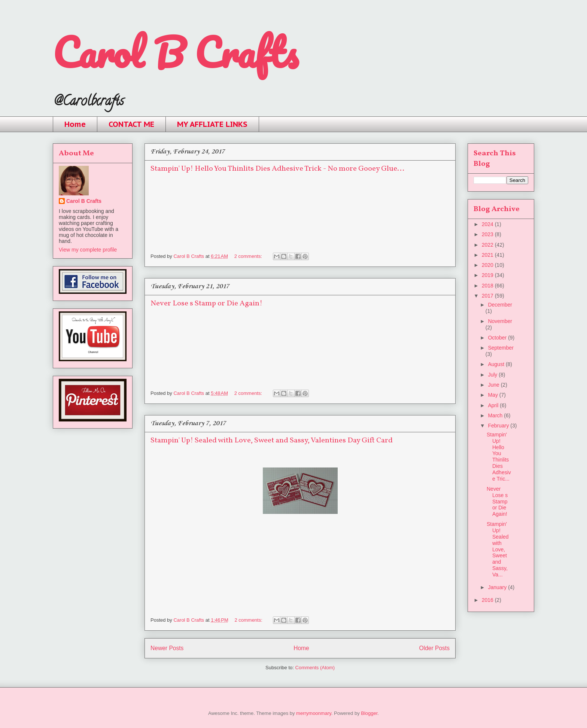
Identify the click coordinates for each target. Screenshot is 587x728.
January (498, 587)
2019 (488, 275)
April (494, 405)
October (498, 338)
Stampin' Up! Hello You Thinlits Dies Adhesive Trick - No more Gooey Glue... (277, 169)
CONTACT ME (131, 124)
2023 (488, 234)
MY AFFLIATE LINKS (212, 124)
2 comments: (249, 256)
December (500, 305)
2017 (488, 296)
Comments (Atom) (315, 668)
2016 (488, 600)
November (500, 321)
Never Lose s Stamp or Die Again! (206, 304)
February (499, 426)
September (501, 348)
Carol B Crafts (175, 52)
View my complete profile (88, 250)
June (494, 385)
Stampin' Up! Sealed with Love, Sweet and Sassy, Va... (498, 549)
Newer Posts (167, 648)
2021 (488, 255)
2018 (488, 286)
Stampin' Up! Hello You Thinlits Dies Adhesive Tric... (499, 457)
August (497, 364)
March (496, 415)
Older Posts (434, 648)
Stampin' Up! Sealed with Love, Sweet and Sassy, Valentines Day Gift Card (272, 441)
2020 (488, 265)
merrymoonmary (314, 713)
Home (75, 124)
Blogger (369, 713)
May (493, 395)
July (493, 375)
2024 (488, 224)
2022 (488, 245)
